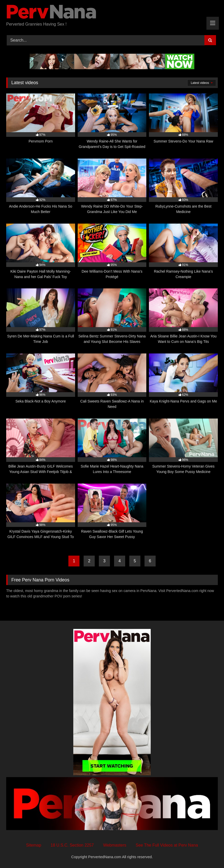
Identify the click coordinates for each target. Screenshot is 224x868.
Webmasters (115, 845)
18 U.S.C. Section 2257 (72, 845)
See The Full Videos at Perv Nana (167, 845)
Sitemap (34, 845)
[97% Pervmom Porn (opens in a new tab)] (41, 121)
